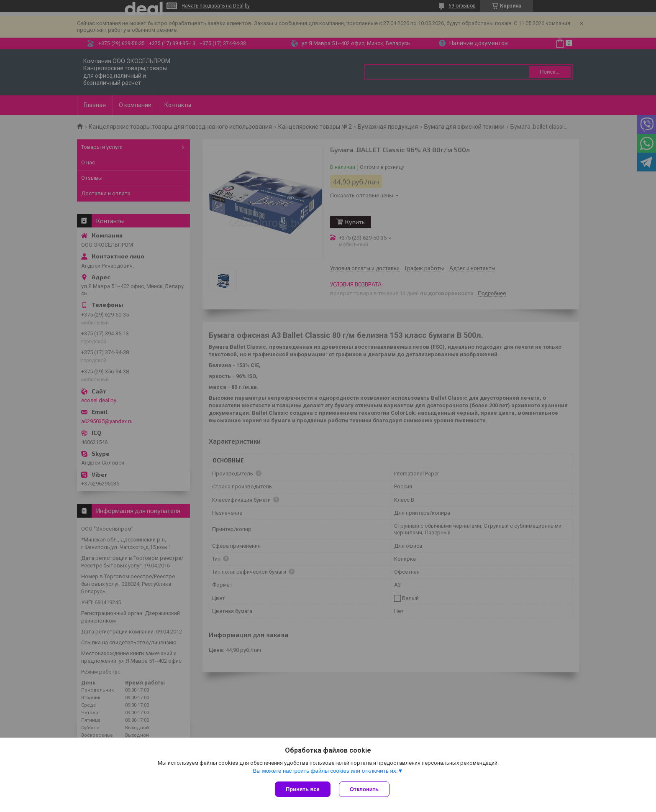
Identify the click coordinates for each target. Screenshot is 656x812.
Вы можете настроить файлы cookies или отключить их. (325, 771)
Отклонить (364, 789)
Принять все (303, 789)
